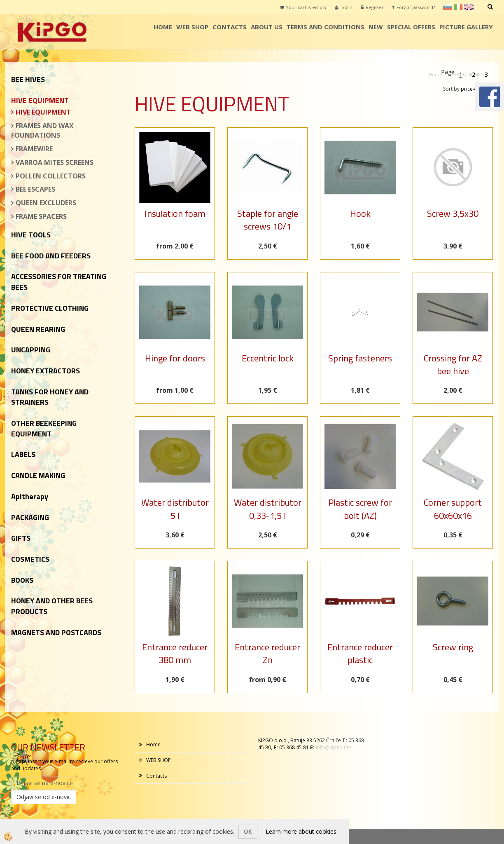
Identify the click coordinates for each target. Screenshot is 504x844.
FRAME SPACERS (41, 216)
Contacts (230, 27)
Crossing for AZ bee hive (453, 365)
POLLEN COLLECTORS (51, 176)
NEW (376, 27)
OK (248, 831)
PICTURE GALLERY (466, 27)
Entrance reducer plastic (360, 653)
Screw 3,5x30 (453, 213)
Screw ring (453, 647)
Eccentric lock (268, 358)
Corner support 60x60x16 (453, 509)
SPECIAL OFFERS (411, 27)
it (458, 7)
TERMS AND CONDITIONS (325, 27)
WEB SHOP (192, 27)
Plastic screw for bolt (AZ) (360, 509)
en (469, 7)
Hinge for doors (175, 358)
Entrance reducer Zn (267, 653)
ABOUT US (267, 27)
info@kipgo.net (334, 747)
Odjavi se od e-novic (44, 797)
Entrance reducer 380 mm (175, 653)
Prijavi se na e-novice (45, 783)
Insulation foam (175, 213)
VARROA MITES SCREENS (55, 162)
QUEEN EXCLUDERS (46, 203)
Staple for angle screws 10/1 (268, 220)
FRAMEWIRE (34, 149)
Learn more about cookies (301, 831)
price (469, 89)
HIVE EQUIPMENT (43, 112)
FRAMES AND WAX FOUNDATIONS (42, 130)
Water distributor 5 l (175, 509)
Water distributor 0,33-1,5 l (268, 509)
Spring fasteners (360, 358)
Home (163, 27)
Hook (360, 213)
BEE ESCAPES (35, 189)
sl (448, 7)
